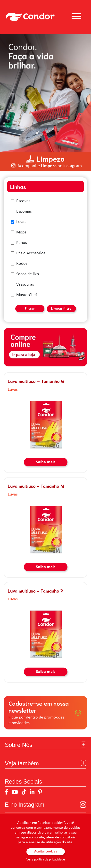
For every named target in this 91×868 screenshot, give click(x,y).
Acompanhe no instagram (50, 166)
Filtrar (30, 309)
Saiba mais (46, 462)
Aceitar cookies (46, 852)
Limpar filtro (61, 309)
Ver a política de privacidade (46, 860)
